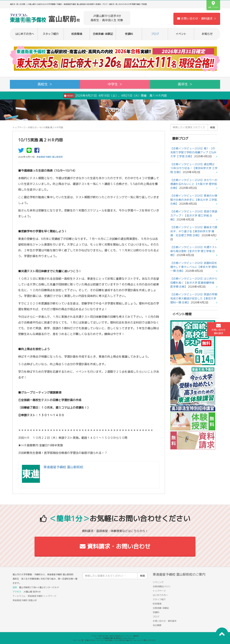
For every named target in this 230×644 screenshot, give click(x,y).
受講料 (129, 34)
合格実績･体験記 (103, 34)
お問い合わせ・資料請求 (165, 621)
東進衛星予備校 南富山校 (25, 600)
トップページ (19, 127)
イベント (181, 34)
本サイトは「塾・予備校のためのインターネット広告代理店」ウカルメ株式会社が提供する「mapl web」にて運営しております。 (115, 640)
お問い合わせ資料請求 (218, 329)
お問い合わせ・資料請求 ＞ (197, 18)
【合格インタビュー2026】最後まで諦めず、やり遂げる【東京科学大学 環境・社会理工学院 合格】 (194, 231)
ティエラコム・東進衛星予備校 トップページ (34, 596)
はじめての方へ (25, 34)
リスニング (158, 582)
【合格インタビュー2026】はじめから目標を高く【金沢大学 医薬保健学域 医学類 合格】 (194, 283)
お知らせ (207, 34)
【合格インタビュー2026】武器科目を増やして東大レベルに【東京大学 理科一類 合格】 (194, 267)
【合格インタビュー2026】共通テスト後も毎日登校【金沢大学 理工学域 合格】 (194, 251)
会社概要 (157, 625)
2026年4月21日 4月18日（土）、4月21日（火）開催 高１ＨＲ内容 (115, 96)
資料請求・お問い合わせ (115, 546)
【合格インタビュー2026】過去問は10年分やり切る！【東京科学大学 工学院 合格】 (194, 168)
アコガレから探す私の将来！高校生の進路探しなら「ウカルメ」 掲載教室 (115, 636)
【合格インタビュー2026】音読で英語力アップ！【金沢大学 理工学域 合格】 (194, 215)
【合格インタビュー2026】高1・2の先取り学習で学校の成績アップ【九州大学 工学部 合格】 (193, 152)
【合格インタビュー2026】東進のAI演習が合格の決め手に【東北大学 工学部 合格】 (194, 200)
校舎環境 (77, 34)
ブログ (155, 34)
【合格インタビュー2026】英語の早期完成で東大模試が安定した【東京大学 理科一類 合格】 (194, 298)
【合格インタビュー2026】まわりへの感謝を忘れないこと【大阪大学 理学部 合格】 (194, 184)
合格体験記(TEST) (162, 586)
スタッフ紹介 (51, 34)
